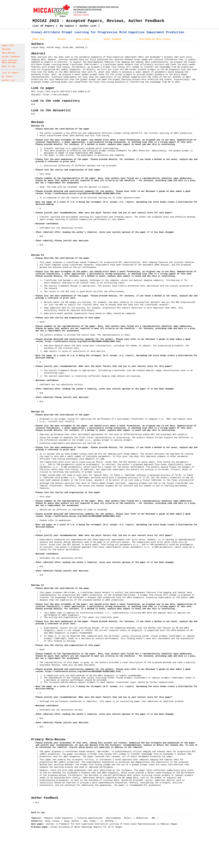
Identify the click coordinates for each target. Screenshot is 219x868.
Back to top (9, 66)
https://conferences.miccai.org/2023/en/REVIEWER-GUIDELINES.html (83, 194)
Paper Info (8, 46)
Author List (9, 80)
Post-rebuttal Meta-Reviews (10, 62)
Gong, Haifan (72, 821)
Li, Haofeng (108, 821)
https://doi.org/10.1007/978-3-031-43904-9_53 (64, 92)
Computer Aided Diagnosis (59, 818)
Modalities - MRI (146, 818)
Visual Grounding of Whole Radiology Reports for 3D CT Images (86, 827)
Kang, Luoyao (53, 821)
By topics (7, 77)
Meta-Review (9, 53)
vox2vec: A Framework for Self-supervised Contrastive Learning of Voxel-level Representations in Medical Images (111, 824)
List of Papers (10, 73)
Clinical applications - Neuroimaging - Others (105, 818)
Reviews (6, 49)
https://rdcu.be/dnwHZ (56, 95)
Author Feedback (11, 57)
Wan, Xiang (90, 821)
